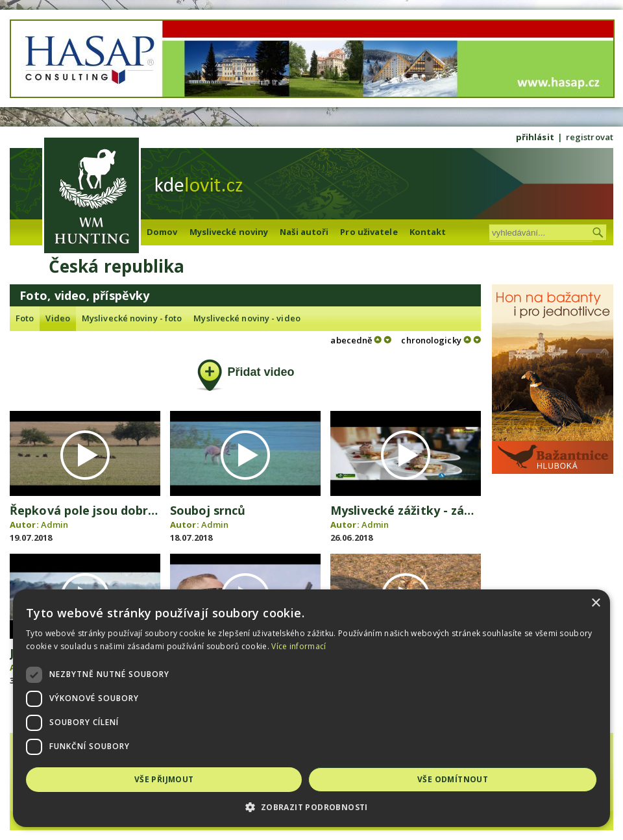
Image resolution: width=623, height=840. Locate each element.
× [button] (595, 603)
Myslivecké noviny (229, 232)
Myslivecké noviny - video (247, 318)
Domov (162, 232)
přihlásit (535, 137)
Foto (25, 318)
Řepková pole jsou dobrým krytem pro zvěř (137, 510)
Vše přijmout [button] (164, 779)
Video (58, 318)
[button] (311, 807)
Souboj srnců (208, 510)
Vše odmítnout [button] (453, 779)
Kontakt (428, 232)
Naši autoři (304, 232)
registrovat (590, 137)
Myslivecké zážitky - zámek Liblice (430, 510)
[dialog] (311, 708)
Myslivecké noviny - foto (132, 318)
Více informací (299, 646)
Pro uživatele (369, 232)
